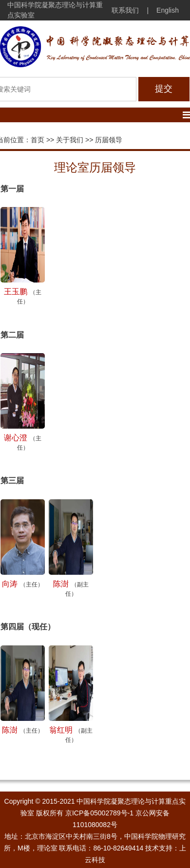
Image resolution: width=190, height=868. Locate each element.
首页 (38, 140)
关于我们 (70, 140)
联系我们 (125, 10)
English (168, 10)
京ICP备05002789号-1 (99, 813)
